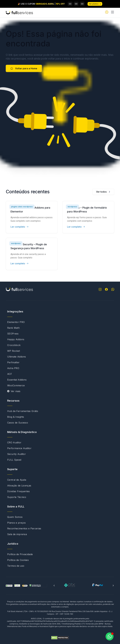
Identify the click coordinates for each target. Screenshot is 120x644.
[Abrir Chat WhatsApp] (110, 636)
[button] (54, 586)
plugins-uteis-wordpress (22, 207)
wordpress (72, 207)
